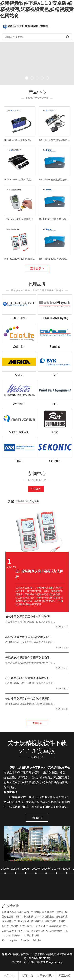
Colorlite (19, 347)
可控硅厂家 (24, 931)
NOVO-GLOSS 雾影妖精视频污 (21, 140)
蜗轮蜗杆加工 (9, 921)
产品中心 (9, 976)
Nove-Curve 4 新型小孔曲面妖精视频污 (25, 180)
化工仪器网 (29, 962)
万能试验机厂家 (39, 931)
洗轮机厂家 (62, 917)
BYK (55, 375)
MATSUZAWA (19, 432)
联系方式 (65, 976)
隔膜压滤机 (51, 921)
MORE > (37, 818)
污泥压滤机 (26, 926)
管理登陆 (41, 962)
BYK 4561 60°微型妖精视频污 (55, 259)
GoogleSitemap (54, 962)
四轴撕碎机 (37, 921)
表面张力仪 (24, 912)
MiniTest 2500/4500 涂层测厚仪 (20, 259)
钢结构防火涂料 (32, 917)
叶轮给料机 (24, 921)
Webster (19, 404)
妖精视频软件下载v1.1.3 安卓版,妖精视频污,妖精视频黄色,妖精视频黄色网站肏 (37, 9)
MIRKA (37, 940)
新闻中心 (28, 976)
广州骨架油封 (41, 926)
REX (55, 432)
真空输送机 (48, 917)
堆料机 (62, 921)
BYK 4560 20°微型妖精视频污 (55, 219)
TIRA (19, 461)
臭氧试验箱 (55, 926)
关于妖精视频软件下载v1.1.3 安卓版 (46, 976)
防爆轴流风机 (9, 912)
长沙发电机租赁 (10, 926)
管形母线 (36, 912)
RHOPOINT (19, 318)
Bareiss (55, 347)
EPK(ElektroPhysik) (55, 318)
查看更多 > (37, 268)
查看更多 (37, 723)
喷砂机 (59, 912)
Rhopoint (13, 940)
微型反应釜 (48, 912)
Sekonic (55, 461)
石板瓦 (19, 917)
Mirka (19, 375)
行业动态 (36, 489)
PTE (55, 404)
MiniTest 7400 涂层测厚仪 (19, 219)
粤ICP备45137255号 (39, 958)
